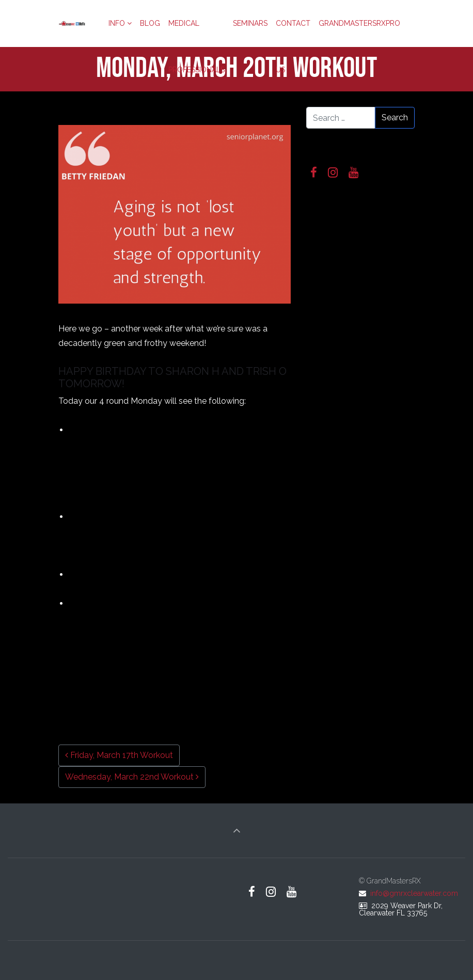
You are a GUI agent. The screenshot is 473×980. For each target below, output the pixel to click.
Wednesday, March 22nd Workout (132, 777)
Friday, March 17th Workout (119, 755)
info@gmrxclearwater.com (414, 893)
